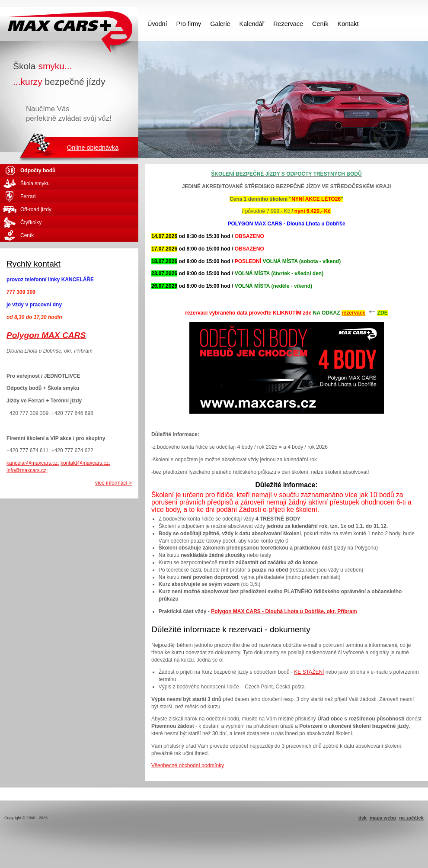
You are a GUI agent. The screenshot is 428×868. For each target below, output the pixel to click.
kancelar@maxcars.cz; (33, 463)
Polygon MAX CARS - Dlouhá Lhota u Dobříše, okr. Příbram (284, 611)
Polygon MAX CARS (46, 335)
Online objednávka (93, 148)
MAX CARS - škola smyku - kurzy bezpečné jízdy (69, 24)
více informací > (113, 483)
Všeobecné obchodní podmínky (188, 765)
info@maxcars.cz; (27, 470)
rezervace (353, 313)
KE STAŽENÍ (309, 672)
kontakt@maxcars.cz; (85, 463)
